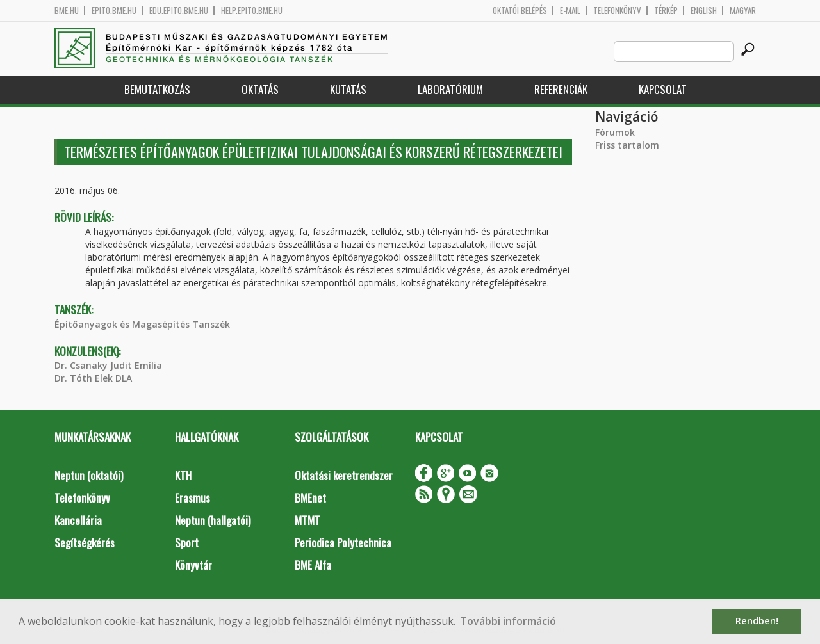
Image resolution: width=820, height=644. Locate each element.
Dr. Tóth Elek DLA (93, 378)
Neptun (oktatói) (89, 475)
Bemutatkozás (157, 89)
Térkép (666, 11)
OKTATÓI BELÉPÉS (520, 11)
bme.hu (67, 11)
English (704, 11)
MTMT (307, 520)
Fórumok (615, 132)
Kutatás (348, 89)
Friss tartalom (627, 145)
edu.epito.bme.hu (179, 11)
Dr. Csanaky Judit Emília (108, 365)
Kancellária (78, 520)
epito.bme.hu (114, 11)
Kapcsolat (663, 89)
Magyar (743, 11)
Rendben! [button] (757, 621)
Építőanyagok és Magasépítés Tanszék (142, 324)
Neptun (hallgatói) (213, 520)
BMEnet (310, 498)
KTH (183, 475)
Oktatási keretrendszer (344, 475)
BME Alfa (313, 565)
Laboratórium (450, 89)
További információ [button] (508, 621)
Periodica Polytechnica (343, 543)
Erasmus (193, 498)
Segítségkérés (85, 543)
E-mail (570, 11)
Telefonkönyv (617, 11)
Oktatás (260, 89)
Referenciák (561, 89)
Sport (187, 543)
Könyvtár (193, 565)
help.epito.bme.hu (252, 11)
